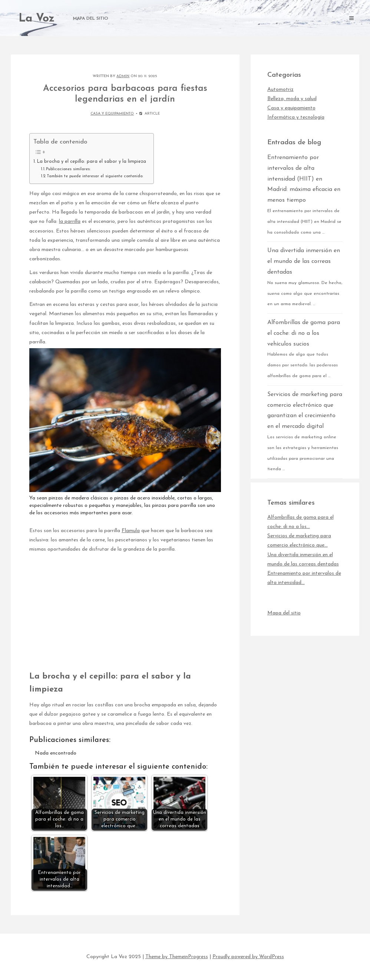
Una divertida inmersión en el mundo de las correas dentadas (304, 261)
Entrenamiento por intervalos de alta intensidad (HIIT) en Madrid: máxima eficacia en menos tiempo (304, 179)
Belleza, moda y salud (292, 99)
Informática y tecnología (296, 117)
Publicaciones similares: (68, 169)
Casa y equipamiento (112, 114)
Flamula (131, 531)
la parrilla (70, 222)
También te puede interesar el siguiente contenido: (95, 176)
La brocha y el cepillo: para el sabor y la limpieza (92, 162)
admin (123, 76)
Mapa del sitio (91, 19)
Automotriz (280, 90)
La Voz (37, 19)
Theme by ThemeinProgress (177, 957)
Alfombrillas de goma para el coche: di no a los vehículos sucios (304, 333)
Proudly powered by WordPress (248, 957)
